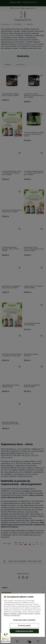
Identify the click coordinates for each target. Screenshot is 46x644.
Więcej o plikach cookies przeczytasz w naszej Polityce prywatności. (22, 614)
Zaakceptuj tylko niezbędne (24, 620)
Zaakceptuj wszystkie (24, 631)
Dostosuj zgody (24, 625)
